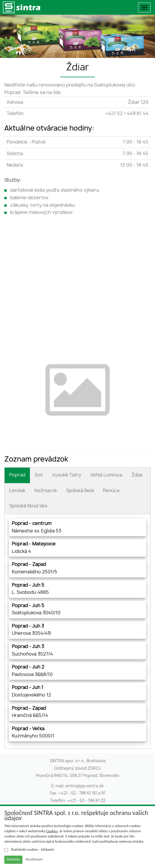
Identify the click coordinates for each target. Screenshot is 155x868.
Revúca (111, 491)
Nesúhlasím (34, 859)
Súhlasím (13, 859)
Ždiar (137, 475)
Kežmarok (46, 491)
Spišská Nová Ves (28, 506)
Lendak (17, 491)
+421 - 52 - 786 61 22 (86, 801)
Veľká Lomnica (106, 475)
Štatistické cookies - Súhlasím (29, 850)
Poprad (17, 475)
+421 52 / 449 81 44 (127, 114)
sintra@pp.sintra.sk (84, 786)
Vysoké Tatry (67, 475)
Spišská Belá (80, 491)
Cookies (52, 831)
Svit (39, 475)
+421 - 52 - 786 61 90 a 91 (82, 793)
